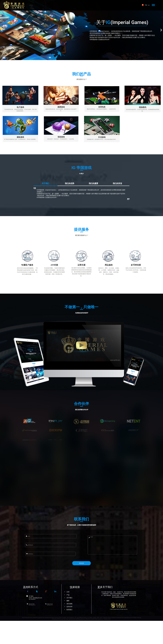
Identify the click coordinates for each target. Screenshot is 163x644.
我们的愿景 (93, 207)
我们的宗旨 (117, 207)
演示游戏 (54, 627)
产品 (52, 618)
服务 (52, 624)
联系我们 (54, 633)
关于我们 (46, 207)
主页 (52, 615)
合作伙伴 (54, 630)
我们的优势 (70, 207)
